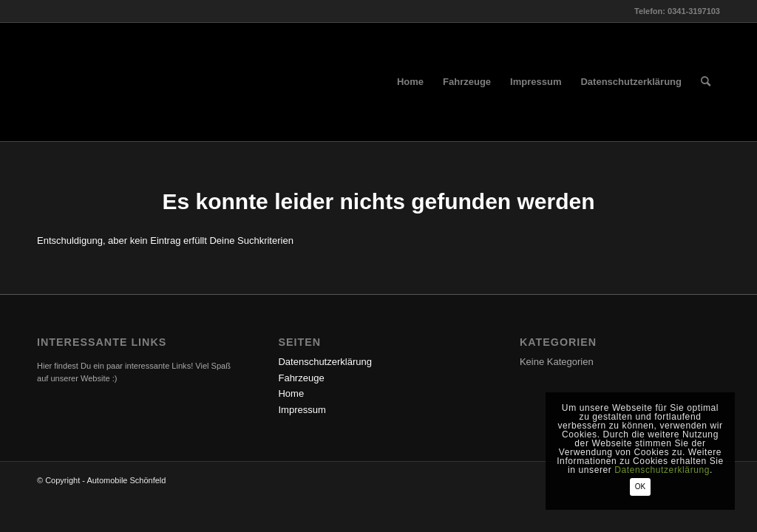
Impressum (302, 410)
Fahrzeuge (301, 378)
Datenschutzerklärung (325, 362)
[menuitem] (410, 82)
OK (640, 487)
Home (291, 393)
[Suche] (706, 82)
